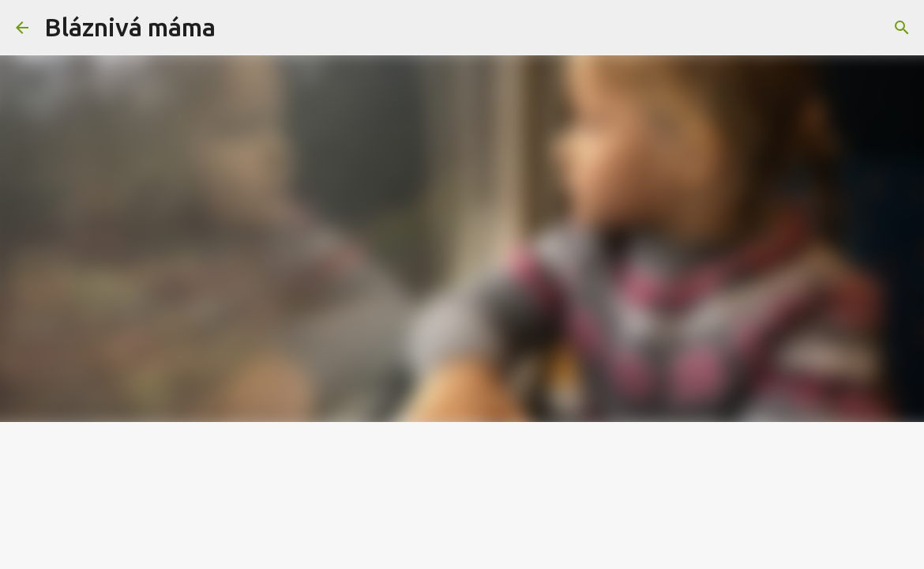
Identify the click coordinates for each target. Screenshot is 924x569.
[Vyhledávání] (238, 28)
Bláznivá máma (130, 27)
